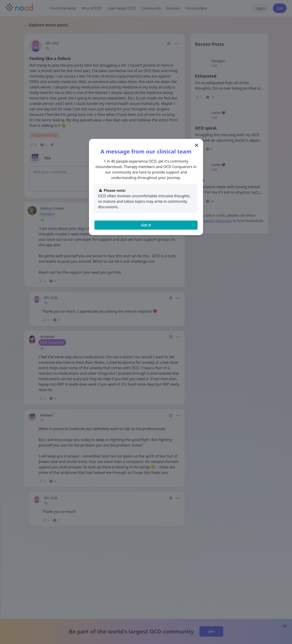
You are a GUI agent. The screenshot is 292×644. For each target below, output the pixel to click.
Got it (146, 225)
